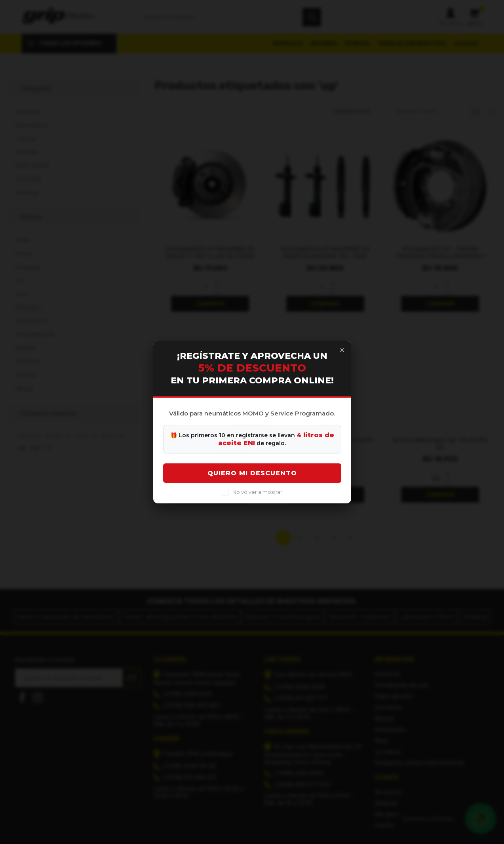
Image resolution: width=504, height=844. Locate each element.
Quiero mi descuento (252, 481)
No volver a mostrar (257, 500)
